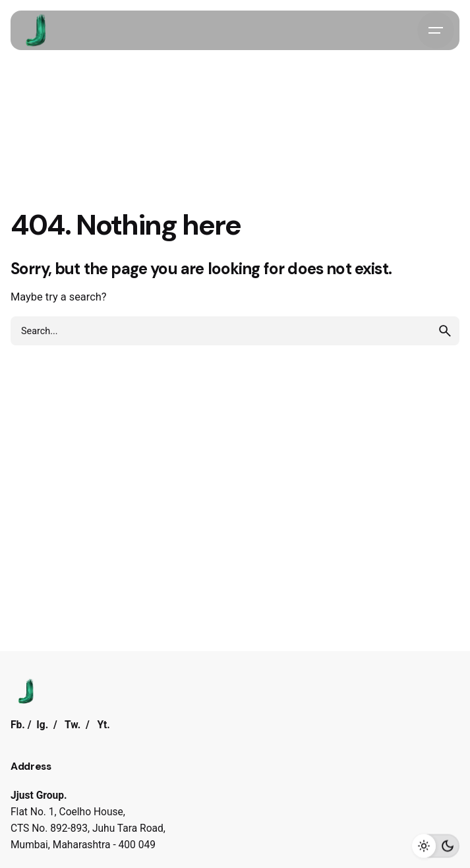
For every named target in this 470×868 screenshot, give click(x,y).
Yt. (103, 725)
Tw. (73, 725)
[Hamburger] (436, 30)
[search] (445, 331)
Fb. (18, 725)
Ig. (42, 725)
